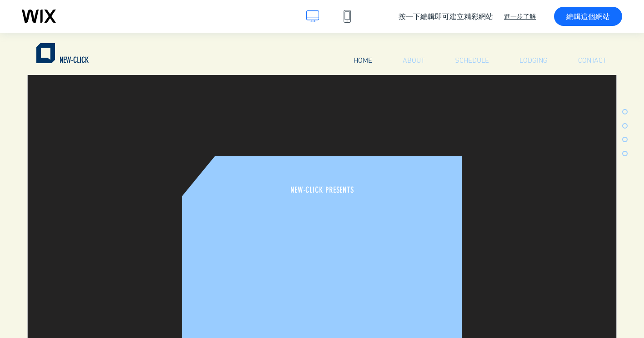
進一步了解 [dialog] (520, 16)
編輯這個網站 (588, 16)
